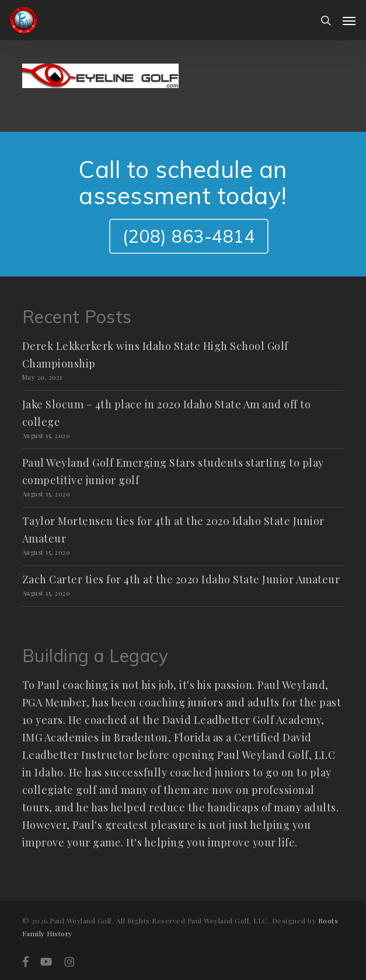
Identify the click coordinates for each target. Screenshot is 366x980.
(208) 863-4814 (189, 236)
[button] (349, 20)
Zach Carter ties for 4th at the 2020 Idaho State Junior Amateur (181, 579)
